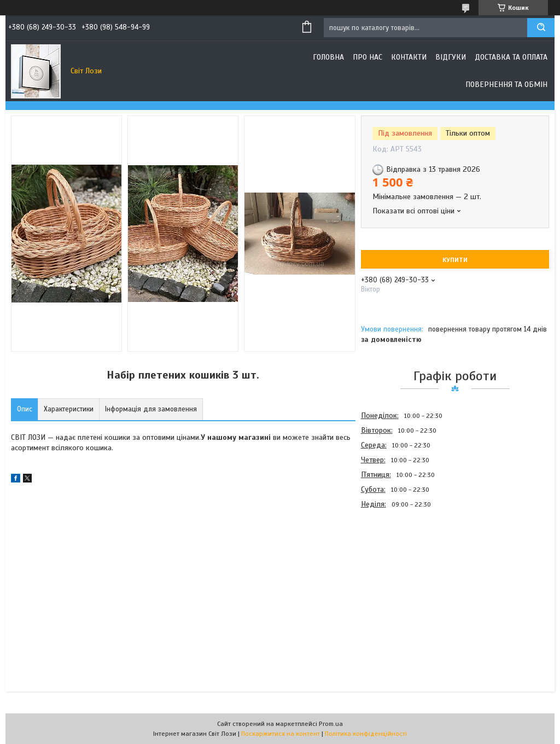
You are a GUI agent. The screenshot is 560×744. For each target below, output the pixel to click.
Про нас (367, 57)
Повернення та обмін (506, 85)
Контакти (409, 57)
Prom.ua (331, 724)
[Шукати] (541, 28)
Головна (328, 57)
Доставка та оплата (511, 57)
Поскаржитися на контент (281, 734)
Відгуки (451, 57)
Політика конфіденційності (366, 734)
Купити (455, 260)
